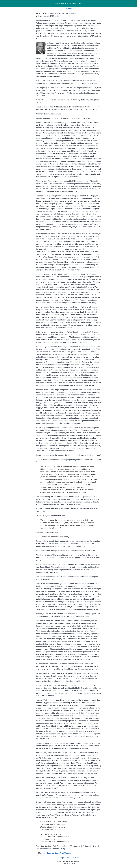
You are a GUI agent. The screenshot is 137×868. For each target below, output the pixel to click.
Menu (81, 4)
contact (66, 858)
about (60, 858)
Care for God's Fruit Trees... (59, 853)
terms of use (75, 858)
